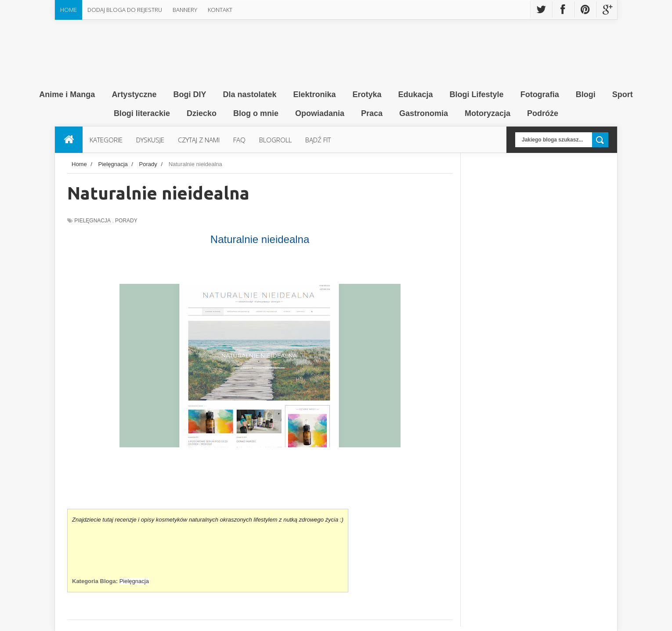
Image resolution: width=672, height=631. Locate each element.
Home (69, 10)
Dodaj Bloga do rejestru (125, 10)
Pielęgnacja (92, 221)
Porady (126, 221)
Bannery (185, 10)
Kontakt (220, 10)
